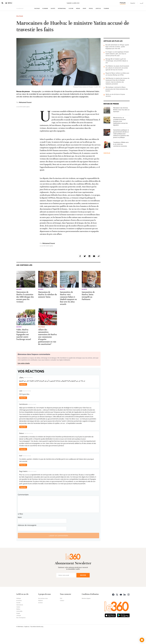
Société (53, 20)
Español (133, 3)
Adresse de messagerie (27, 537)
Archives (40, 614)
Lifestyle (98, 20)
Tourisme (106, 20)
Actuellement (20, 20)
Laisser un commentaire (58, 547)
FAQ (61, 610)
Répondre (23, 396)
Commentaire (23, 506)
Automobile (19, 623)
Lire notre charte (24, 375)
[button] (142, 640)
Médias (78, 20)
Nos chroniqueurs (21, 629)
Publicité (40, 612)
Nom (20, 529)
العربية (142, 3)
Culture (71, 20)
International (62, 20)
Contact (62, 612)
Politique (37, 20)
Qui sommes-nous (43, 610)
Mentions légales (86, 610)
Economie (45, 20)
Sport (84, 20)
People (91, 20)
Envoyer (83, 587)
